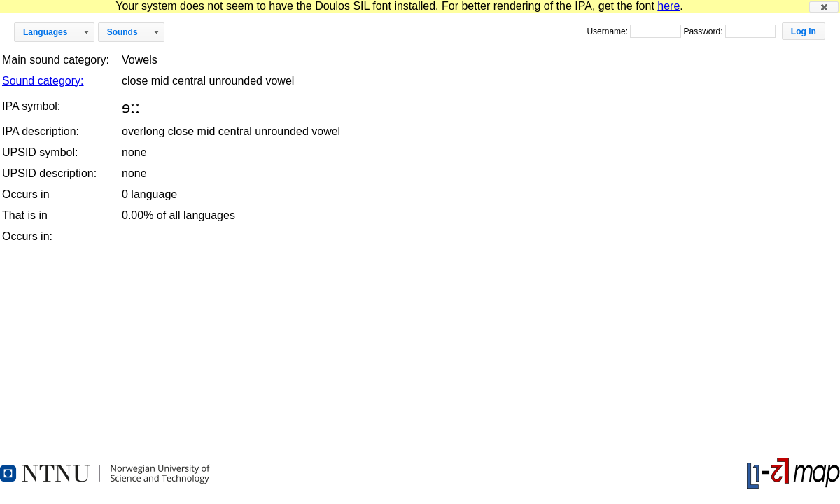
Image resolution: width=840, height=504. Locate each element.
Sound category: (43, 81)
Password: (704, 31)
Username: (608, 31)
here (668, 6)
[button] (824, 7)
